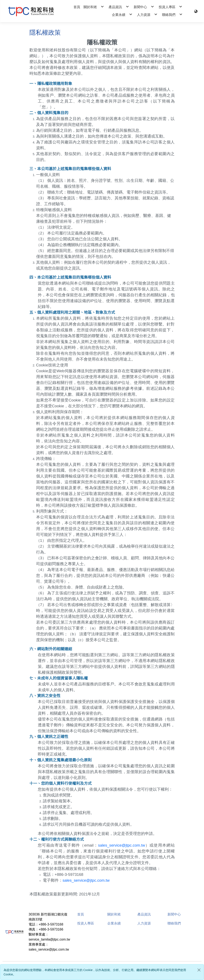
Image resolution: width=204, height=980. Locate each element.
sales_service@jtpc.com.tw (121, 845)
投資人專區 (86, 923)
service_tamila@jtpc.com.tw (49, 939)
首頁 (81, 914)
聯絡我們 (174, 923)
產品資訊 (144, 914)
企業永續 (114, 923)
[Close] (199, 970)
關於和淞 (114, 914)
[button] (196, 11)
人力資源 (144, 923)
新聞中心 (174, 914)
